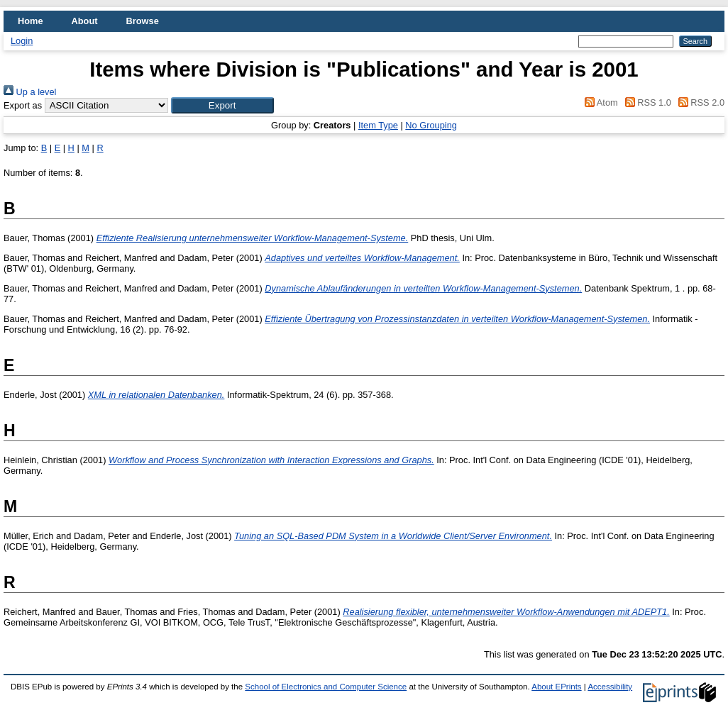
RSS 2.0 (699, 102)
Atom (599, 102)
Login (22, 41)
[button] (222, 105)
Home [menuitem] (31, 21)
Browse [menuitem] (143, 21)
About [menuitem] (85, 21)
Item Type (378, 125)
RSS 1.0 (646, 102)
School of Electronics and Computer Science (326, 687)
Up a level (30, 92)
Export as (23, 105)
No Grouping (431, 125)
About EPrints (556, 687)
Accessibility (610, 687)
